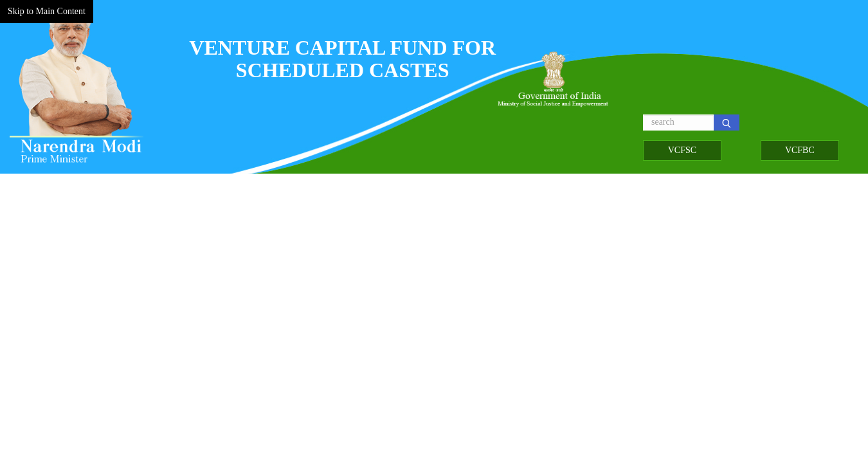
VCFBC (800, 150)
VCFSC (682, 150)
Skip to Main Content (47, 11)
